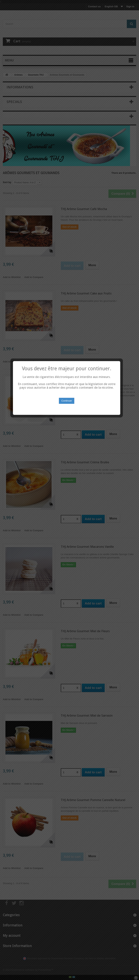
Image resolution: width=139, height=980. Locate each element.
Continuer (70, 503)
